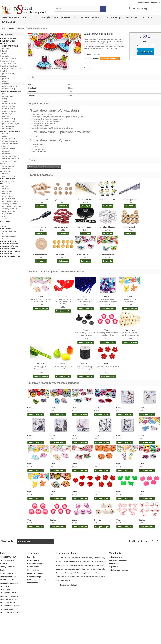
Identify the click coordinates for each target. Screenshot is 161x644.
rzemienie (6, 174)
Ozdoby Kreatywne (14, 17)
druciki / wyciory (8, 61)
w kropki (5, 99)
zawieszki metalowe (9, 66)
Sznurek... (85, 364)
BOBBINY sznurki (8, 179)
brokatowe (6, 116)
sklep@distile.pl (71, 585)
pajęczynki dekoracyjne (11, 124)
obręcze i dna (7, 191)
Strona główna (33, 570)
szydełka (5, 189)
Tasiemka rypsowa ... (85, 200)
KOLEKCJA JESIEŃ (8, 249)
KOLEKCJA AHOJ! (7, 41)
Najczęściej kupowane (36, 564)
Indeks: (87, 54)
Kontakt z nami (143, 2)
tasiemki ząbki (7, 114)
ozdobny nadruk (8, 96)
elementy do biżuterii (10, 204)
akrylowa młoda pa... (108, 200)
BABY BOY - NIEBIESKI (9, 244)
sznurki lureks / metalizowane (7, 170)
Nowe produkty (33, 560)
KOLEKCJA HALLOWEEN (10, 251)
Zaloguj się (156, 2)
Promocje (31, 557)
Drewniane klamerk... (41, 200)
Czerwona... (63, 296)
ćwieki (4, 71)
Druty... (85, 296)
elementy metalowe (9, 236)
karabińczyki (7, 194)
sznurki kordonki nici (88, 17)
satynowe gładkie (8, 109)
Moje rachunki (114, 564)
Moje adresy (114, 567)
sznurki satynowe (8, 166)
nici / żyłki (6, 219)
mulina (5, 136)
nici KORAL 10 (7, 151)
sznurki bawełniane (9, 156)
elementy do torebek (9, 209)
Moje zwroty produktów (118, 560)
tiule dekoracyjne (8, 126)
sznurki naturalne (8, 139)
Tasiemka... (130, 330)
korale (4, 234)
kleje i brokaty (7, 214)
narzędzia (6, 186)
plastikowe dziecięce (10, 86)
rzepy (4, 216)
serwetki (5, 224)
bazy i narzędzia (8, 239)
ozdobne (5, 84)
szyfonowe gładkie (9, 111)
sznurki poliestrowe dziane (12, 159)
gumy (4, 94)
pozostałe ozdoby (8, 74)
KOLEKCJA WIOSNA (8, 39)
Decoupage (5, 221)
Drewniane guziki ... (130, 227)
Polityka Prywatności (35, 573)
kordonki (5, 134)
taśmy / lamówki (8, 129)
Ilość (145, 42)
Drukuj (90, 68)
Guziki (34, 17)
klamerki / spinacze (9, 59)
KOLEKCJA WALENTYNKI (10, 256)
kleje (4, 226)
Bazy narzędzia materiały (122, 17)
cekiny (4, 54)
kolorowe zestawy (9, 89)
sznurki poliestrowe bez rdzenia (10, 162)
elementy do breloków (10, 201)
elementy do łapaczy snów (12, 206)
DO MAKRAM (9, 22)
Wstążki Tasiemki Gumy (56, 17)
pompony (5, 49)
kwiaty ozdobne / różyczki (11, 69)
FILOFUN (147, 17)
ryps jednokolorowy (9, 106)
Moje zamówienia (116, 557)
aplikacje (5, 56)
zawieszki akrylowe (9, 64)
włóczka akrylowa (8, 149)
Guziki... (41, 296)
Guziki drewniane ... (85, 255)
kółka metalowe (8, 196)
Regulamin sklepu (34, 577)
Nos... (85, 330)
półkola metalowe (8, 199)
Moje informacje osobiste (119, 570)
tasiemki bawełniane (9, 104)
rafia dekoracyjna (8, 176)
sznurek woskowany (9, 141)
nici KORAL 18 (7, 154)
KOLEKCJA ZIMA (7, 254)
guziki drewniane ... (63, 200)
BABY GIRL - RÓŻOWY (9, 246)
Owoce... (63, 364)
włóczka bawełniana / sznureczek (9, 145)
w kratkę (5, 101)
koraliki (5, 51)
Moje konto (115, 553)
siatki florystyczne (8, 121)
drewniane (6, 81)
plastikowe (6, 79)
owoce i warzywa (8, 211)
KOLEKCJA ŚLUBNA (8, 241)
